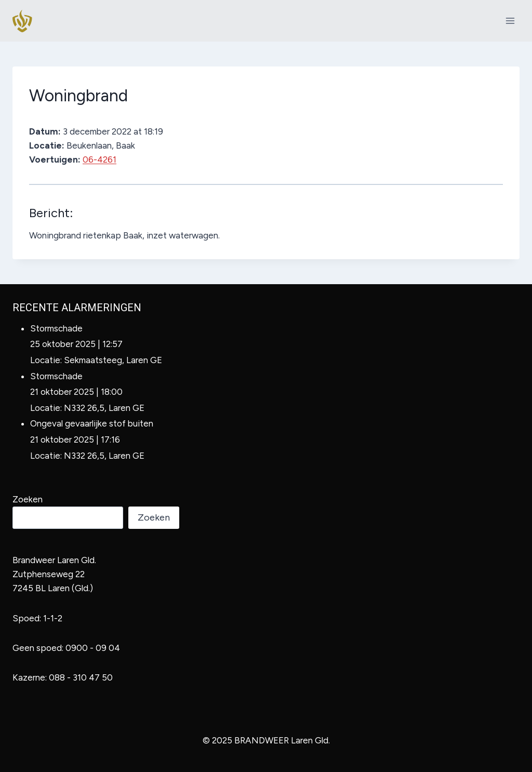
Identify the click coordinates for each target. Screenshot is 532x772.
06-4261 (99, 159)
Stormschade (56, 328)
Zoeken (28, 499)
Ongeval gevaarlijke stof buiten (92, 423)
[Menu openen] (510, 21)
